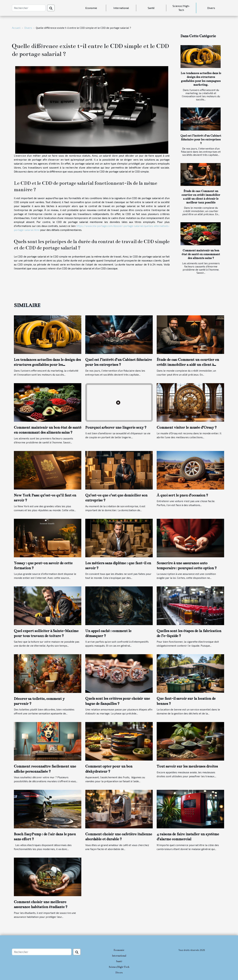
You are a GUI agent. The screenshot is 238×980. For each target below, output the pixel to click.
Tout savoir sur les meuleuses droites (187, 766)
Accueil (16, 28)
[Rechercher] (29, 8)
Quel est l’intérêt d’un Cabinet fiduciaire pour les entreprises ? (201, 139)
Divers (211, 8)
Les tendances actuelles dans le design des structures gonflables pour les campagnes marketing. (47, 365)
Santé (151, 8)
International (121, 8)
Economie (91, 8)
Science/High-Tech (181, 8)
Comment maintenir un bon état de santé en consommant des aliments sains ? (201, 254)
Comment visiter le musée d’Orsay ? (187, 427)
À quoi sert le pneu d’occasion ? (182, 495)
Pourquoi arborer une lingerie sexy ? (116, 427)
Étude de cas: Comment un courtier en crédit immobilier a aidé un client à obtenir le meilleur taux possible (188, 365)
